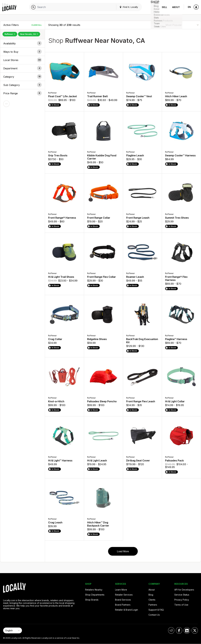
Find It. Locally (126, 7)
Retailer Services (124, 595)
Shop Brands (92, 600)
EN (189, 7)
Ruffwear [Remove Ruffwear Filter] (10, 34)
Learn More (121, 590)
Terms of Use (181, 605)
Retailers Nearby (94, 590)
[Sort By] (182, 25)
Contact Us (154, 615)
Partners (153, 605)
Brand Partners (123, 605)
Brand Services (123, 600)
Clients (152, 600)
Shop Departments (95, 595)
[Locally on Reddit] (171, 630)
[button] (22, 43)
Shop (154, 7)
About (176, 7)
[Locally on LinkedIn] (187, 630)
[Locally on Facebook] (179, 630)
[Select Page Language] (13, 630)
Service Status (182, 595)
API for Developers (184, 590)
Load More (123, 551)
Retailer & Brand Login (127, 610)
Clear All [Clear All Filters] (37, 25)
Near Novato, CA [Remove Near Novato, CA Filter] (29, 34)
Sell (164, 7)
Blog (151, 595)
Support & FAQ (156, 610)
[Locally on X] (195, 630)
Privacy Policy (182, 600)
